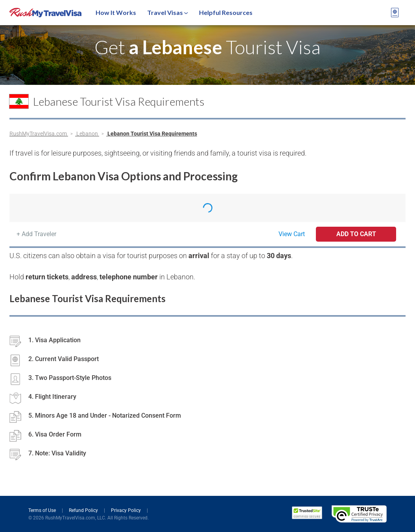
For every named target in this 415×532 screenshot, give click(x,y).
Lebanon (88, 134)
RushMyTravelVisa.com (39, 134)
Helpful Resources (226, 12)
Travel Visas (168, 12)
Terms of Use (43, 510)
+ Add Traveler (36, 234)
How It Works (116, 12)
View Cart (292, 234)
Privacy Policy (126, 510)
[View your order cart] (395, 13)
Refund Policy (84, 510)
